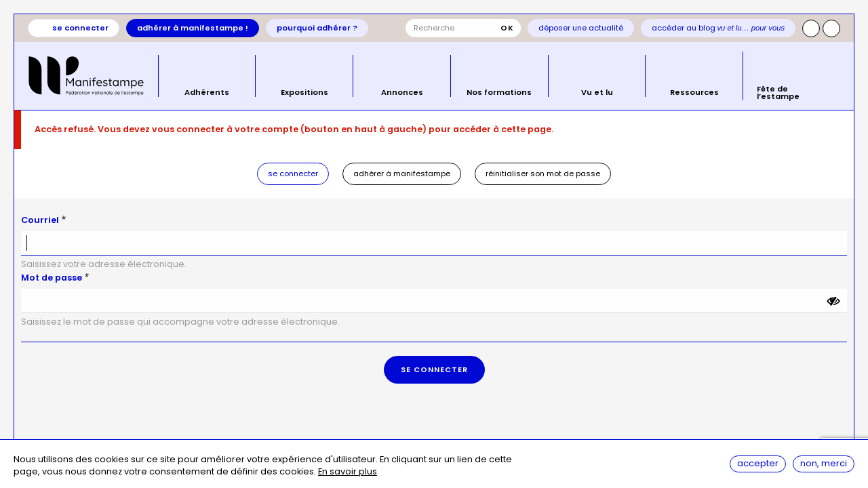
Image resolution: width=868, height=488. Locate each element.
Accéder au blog (718, 28)
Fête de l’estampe (778, 92)
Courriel (40, 220)
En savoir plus (348, 472)
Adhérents (207, 91)
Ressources (694, 91)
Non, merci (824, 463)
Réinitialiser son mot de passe (543, 174)
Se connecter (80, 28)
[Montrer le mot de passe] (833, 301)
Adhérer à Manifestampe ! (193, 28)
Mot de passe (52, 278)
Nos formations (499, 91)
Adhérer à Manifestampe (402, 174)
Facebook (831, 28)
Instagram (811, 28)
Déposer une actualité (581, 28)
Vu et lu (597, 91)
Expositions (304, 91)
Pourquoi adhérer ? (317, 28)
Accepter (758, 463)
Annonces (402, 91)
